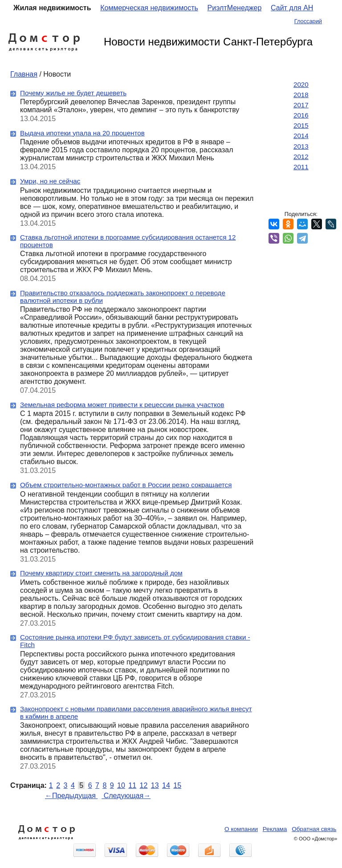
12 (144, 785)
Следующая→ (126, 796)
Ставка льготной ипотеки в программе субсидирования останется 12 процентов (128, 241)
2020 (301, 84)
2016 (301, 115)
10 (121, 785)
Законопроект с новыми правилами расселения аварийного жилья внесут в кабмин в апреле (136, 713)
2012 (301, 157)
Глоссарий (308, 21)
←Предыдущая (71, 796)
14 (166, 785)
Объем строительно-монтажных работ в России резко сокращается (126, 485)
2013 (301, 146)
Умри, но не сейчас (50, 181)
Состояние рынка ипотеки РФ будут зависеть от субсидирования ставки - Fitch (135, 641)
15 (177, 785)
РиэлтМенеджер (235, 8)
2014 (301, 136)
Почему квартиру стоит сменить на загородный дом (101, 573)
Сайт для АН (292, 8)
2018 (301, 95)
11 (132, 785)
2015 (301, 125)
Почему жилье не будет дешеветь (73, 93)
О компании (241, 829)
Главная (24, 74)
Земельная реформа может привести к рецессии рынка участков (122, 405)
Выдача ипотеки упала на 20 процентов (82, 133)
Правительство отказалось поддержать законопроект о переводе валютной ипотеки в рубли (123, 297)
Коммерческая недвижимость (149, 8)
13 (155, 785)
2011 (301, 167)
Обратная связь (314, 829)
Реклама (275, 829)
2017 (301, 105)
